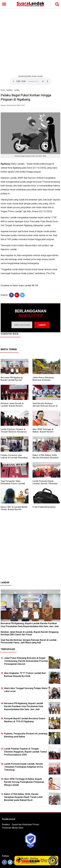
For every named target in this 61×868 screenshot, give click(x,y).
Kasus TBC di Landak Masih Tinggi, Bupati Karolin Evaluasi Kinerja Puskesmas (14, 509)
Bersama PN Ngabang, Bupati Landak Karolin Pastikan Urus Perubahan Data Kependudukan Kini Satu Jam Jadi (30, 625)
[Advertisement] (30, 41)
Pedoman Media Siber (13, 828)
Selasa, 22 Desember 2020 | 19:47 (13, 105)
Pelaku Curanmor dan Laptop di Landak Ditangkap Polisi (14, 458)
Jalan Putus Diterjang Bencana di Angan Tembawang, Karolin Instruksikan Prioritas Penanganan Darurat (26, 661)
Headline (9, 90)
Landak (17, 90)
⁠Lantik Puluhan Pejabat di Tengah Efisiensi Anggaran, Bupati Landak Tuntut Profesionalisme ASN (25, 752)
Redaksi (6, 824)
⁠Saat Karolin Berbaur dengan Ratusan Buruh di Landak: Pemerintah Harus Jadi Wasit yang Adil (29, 641)
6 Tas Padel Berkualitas (44, 507)
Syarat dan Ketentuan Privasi (25, 824)
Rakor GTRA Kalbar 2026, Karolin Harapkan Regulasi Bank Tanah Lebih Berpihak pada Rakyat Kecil (23, 797)
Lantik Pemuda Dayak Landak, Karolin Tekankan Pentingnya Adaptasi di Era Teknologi (23, 767)
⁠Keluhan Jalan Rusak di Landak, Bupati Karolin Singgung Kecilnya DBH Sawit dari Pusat (30, 633)
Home (3, 90)
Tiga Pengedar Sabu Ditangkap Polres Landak (13, 482)
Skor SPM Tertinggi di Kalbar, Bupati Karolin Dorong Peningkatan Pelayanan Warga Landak (24, 782)
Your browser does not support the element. (30, 81)
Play (53, 861)
